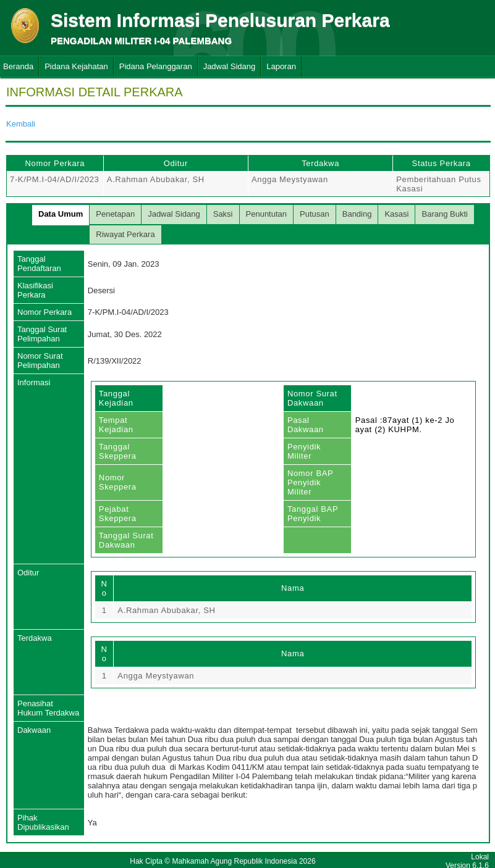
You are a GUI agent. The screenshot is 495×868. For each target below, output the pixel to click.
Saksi (223, 214)
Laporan (281, 66)
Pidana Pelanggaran (156, 66)
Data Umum (61, 214)
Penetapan (115, 214)
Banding (357, 214)
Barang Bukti (444, 214)
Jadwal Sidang (230, 66)
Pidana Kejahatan (76, 66)
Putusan (315, 214)
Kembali (21, 124)
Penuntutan (267, 214)
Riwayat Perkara (125, 234)
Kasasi (396, 214)
